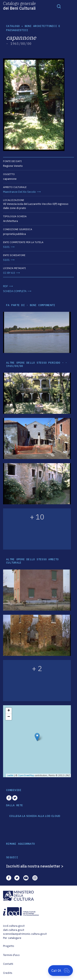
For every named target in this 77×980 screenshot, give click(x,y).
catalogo (13, 26)
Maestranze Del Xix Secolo (19, 192)
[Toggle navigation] (59, 6)
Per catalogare (12, 938)
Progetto (9, 946)
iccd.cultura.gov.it (14, 926)
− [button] (9, 717)
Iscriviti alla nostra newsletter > (35, 866)
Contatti (8, 964)
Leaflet (10, 775)
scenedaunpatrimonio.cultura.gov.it (25, 934)
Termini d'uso (11, 955)
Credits (8, 973)
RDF (6, 286)
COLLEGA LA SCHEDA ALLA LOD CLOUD (35, 816)
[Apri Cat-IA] (61, 971)
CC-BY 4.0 (9, 273)
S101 (6, 247)
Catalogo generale (19, 6)
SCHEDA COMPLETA (15, 291)
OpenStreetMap (26, 775)
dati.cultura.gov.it (14, 930)
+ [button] (9, 711)
